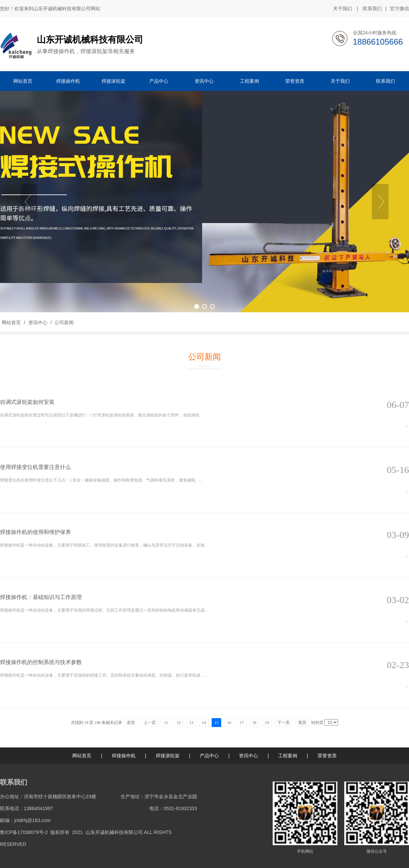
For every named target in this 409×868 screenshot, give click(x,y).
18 (254, 723)
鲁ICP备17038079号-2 (24, 832)
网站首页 (11, 322)
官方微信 (399, 9)
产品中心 (209, 756)
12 (179, 723)
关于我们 (343, 9)
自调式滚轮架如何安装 (27, 402)
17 (242, 723)
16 (229, 723)
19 (267, 723)
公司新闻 (63, 322)
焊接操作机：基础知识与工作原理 (41, 597)
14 (204, 723)
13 (191, 723)
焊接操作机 (124, 756)
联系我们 (372, 9)
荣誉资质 (327, 756)
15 (216, 723)
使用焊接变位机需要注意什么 (35, 467)
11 (166, 723)
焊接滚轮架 (168, 756)
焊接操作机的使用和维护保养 (35, 532)
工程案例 (288, 756)
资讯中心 (38, 322)
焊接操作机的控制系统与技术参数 (41, 662)
